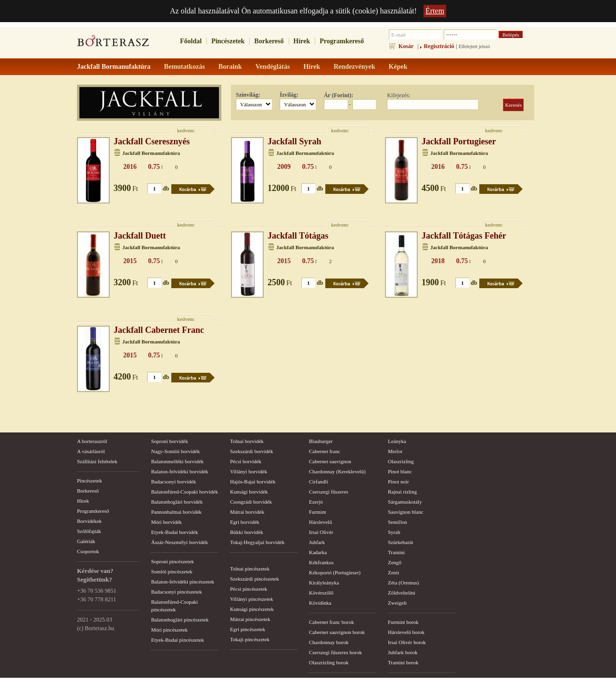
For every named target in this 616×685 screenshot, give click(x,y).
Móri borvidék (167, 522)
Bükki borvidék (247, 532)
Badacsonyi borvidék (173, 482)
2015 (130, 261)
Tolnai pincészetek (250, 569)
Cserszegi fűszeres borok (335, 652)
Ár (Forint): (339, 95)
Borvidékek (89, 521)
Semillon (398, 522)
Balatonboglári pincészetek (180, 620)
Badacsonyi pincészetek (176, 592)
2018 (438, 261)
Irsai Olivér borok (407, 642)
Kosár (406, 46)
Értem (435, 11)
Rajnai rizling (402, 492)
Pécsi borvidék (246, 461)
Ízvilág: (289, 95)
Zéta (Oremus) (403, 583)
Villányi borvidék (249, 471)
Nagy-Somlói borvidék (175, 451)
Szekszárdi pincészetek (255, 579)
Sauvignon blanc (406, 512)
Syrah (394, 532)
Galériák (86, 541)
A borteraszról (92, 441)
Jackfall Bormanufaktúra (151, 153)
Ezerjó (316, 502)
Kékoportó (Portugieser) (335, 572)
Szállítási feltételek (97, 461)
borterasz (113, 44)
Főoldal (191, 41)
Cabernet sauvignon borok (337, 632)
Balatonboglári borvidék (177, 502)
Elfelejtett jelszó (474, 46)
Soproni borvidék (170, 441)
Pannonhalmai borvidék (176, 512)
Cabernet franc (325, 451)
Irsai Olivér (321, 532)
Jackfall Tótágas (298, 236)
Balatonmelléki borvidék (177, 461)
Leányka (397, 441)
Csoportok (88, 551)
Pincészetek (228, 41)
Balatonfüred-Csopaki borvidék (185, 492)
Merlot (395, 451)
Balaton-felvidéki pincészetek (183, 582)
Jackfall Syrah (295, 141)
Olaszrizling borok (329, 662)
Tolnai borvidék (247, 441)
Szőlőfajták (89, 531)
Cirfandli (319, 482)
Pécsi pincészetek (249, 589)
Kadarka (318, 552)
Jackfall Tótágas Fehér (464, 236)
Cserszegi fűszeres (329, 492)
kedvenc (186, 130)
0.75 (154, 167)
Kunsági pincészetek (252, 609)
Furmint (317, 512)
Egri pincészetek (248, 629)
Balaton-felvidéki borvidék (180, 471)
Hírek (302, 41)
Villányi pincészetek (251, 599)
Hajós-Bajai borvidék (253, 482)
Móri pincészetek (169, 630)
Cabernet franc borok (331, 622)
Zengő (395, 562)
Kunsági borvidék (249, 492)
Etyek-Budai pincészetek (178, 640)
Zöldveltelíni (402, 593)
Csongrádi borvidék (251, 502)
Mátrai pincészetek (250, 619)
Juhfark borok (403, 652)
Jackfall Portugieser (459, 141)
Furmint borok (403, 622)
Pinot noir (398, 482)
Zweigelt (397, 603)
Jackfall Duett (140, 236)
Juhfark (317, 542)
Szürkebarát (401, 542)
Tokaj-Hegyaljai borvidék (257, 542)
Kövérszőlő (321, 593)
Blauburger (321, 441)
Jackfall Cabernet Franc (159, 330)
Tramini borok (403, 662)
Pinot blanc (400, 471)
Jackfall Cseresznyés (152, 141)
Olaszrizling (401, 461)
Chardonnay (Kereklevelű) (337, 471)
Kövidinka (320, 603)
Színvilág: (248, 95)
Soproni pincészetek (173, 561)
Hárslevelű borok (406, 632)
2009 (284, 167)
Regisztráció (439, 46)
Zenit (393, 572)
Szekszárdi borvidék (252, 451)
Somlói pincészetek (172, 571)
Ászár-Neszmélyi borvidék (180, 542)
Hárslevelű (321, 522)
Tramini (396, 552)
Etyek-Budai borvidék (174, 532)
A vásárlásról (91, 451)
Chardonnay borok (329, 642)
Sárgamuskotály (405, 502)
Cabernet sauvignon (330, 461)
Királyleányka (324, 583)
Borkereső (269, 41)
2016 (130, 167)
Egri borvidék (245, 522)
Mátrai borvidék (247, 512)
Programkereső (342, 41)
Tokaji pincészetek (250, 639)
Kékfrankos (321, 562)
